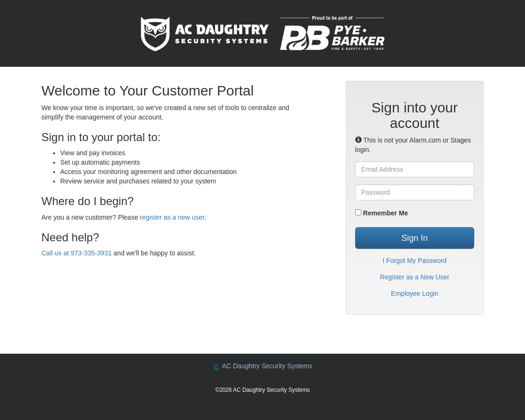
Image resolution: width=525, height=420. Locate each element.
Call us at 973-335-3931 (76, 253)
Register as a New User (414, 277)
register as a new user (172, 217)
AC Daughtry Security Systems (262, 366)
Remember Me (382, 213)
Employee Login (414, 293)
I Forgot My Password (414, 261)
